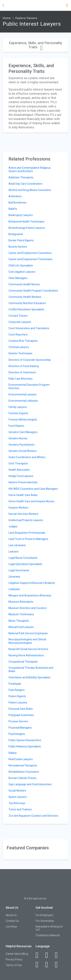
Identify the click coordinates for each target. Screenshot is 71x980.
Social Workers (17, 791)
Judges (13, 526)
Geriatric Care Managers (23, 432)
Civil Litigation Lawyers (22, 272)
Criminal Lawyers (19, 347)
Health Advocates (19, 470)
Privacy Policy (14, 959)
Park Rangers (17, 690)
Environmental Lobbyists (23, 401)
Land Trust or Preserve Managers (28, 539)
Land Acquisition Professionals (27, 533)
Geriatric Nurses (18, 438)
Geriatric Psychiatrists (21, 445)
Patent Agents (17, 696)
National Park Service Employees (28, 633)
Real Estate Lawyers (21, 759)
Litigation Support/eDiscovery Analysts (32, 583)
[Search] (67, 6)
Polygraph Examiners (21, 715)
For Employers (44, 915)
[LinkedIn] (49, 955)
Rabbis (13, 753)
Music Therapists (19, 621)
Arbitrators (15, 196)
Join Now (11, 927)
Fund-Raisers (16, 426)
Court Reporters (18, 335)
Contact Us (12, 921)
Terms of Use (14, 965)
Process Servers (18, 721)
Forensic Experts (18, 413)
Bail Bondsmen (18, 203)
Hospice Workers (18, 508)
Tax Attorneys (17, 803)
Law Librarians (17, 545)
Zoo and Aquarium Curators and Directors (33, 816)
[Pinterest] (49, 965)
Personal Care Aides (21, 709)
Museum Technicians (21, 614)
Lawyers (14, 552)
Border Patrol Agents (21, 240)
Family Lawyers (18, 407)
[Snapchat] (58, 965)
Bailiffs (13, 209)
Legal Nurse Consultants (23, 558)
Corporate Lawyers (20, 322)
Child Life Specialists (21, 265)
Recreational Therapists (23, 765)
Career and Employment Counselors (30, 253)
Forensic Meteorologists (23, 420)
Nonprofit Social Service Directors (28, 649)
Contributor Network (48, 935)
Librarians (14, 577)
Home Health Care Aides (23, 495)
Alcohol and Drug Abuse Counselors (30, 190)
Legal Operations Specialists (25, 564)
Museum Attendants (21, 602)
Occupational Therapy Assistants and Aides (31, 669)
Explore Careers (26, 18)
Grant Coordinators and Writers (27, 457)
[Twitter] (58, 955)
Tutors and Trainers (20, 809)
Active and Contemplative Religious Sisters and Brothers (30, 169)
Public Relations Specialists (25, 746)
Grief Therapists (18, 463)
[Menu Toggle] (3, 5)
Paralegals (15, 684)
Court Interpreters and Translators (29, 328)
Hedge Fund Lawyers (21, 476)
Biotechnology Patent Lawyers (27, 228)
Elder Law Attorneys (21, 379)
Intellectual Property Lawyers (26, 520)
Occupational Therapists (23, 662)
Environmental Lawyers (23, 394)
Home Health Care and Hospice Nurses (31, 501)
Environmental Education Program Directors (29, 386)
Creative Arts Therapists (23, 341)
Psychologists (17, 734)
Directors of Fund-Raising (24, 366)
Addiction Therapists (21, 177)
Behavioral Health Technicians (26, 222)
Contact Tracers (18, 316)
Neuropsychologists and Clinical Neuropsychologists (27, 641)
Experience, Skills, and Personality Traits (35, 45)
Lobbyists (14, 589)
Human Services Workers (23, 514)
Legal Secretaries (19, 570)
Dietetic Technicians (20, 353)
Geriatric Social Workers (23, 451)
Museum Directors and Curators (28, 608)
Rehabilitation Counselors (24, 772)
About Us (11, 915)
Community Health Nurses (24, 284)
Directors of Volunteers (22, 372)
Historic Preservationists (23, 482)
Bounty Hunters (18, 247)
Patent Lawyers (18, 703)
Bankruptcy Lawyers (21, 215)
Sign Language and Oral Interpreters (30, 784)
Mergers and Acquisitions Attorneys (30, 595)
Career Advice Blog (17, 954)
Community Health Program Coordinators (33, 291)
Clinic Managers (18, 278)
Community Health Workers (25, 297)
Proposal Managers (20, 728)
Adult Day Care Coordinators (25, 184)
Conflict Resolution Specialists (26, 309)
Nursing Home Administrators (26, 655)
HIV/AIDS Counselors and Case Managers (33, 489)
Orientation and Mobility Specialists (29, 677)
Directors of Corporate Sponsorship (30, 360)
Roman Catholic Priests (22, 778)
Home (7, 18)
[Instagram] (39, 965)
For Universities (45, 921)
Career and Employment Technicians (30, 259)
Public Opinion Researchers (25, 740)
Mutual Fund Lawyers (21, 627)
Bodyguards (16, 234)
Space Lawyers (18, 797)
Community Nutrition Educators (27, 303)
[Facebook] (39, 955)
